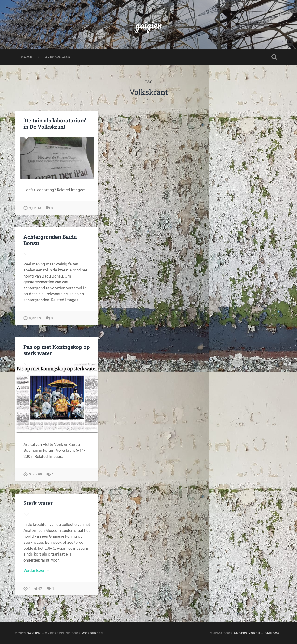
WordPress (92, 633)
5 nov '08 (35, 474)
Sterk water (38, 503)
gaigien (149, 25)
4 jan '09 (35, 318)
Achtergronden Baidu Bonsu (50, 240)
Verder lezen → (37, 570)
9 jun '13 (35, 208)
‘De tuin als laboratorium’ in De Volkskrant (55, 123)
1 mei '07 (36, 589)
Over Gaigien (58, 57)
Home (27, 57)
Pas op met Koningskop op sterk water (57, 350)
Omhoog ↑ (273, 633)
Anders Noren (247, 633)
